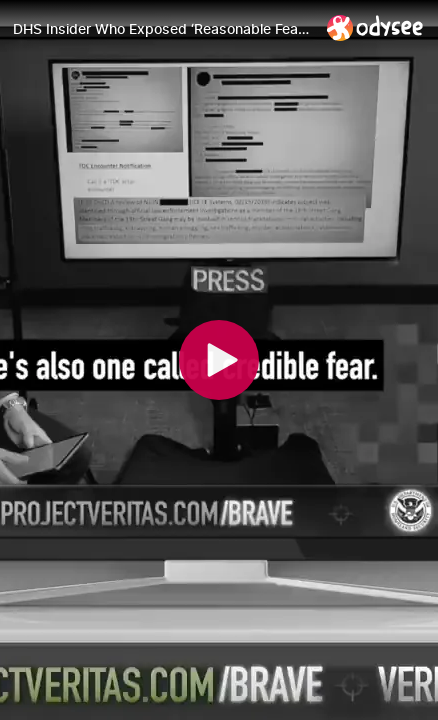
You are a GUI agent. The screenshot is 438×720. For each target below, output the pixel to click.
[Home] (375, 27)
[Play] (219, 360)
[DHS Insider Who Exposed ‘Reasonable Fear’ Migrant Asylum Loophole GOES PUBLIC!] (162, 29)
